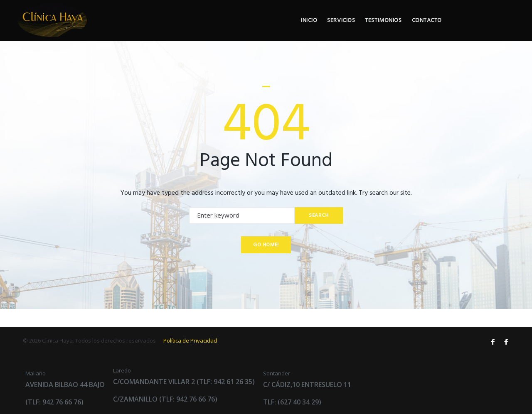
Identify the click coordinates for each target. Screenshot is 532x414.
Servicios (400, 30)
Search (318, 233)
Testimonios (444, 30)
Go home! (266, 262)
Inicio (367, 30)
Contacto (489, 30)
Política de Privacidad (190, 341)
